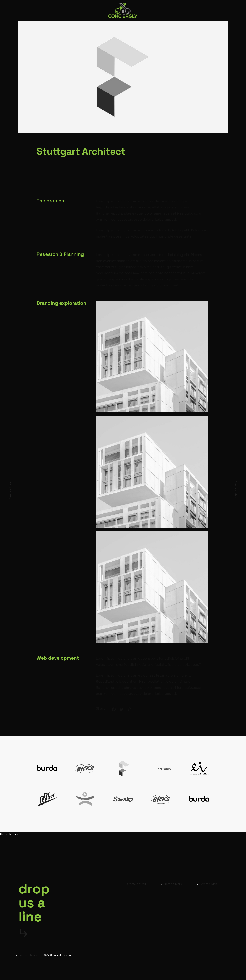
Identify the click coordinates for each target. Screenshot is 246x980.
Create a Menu (10, 490)
